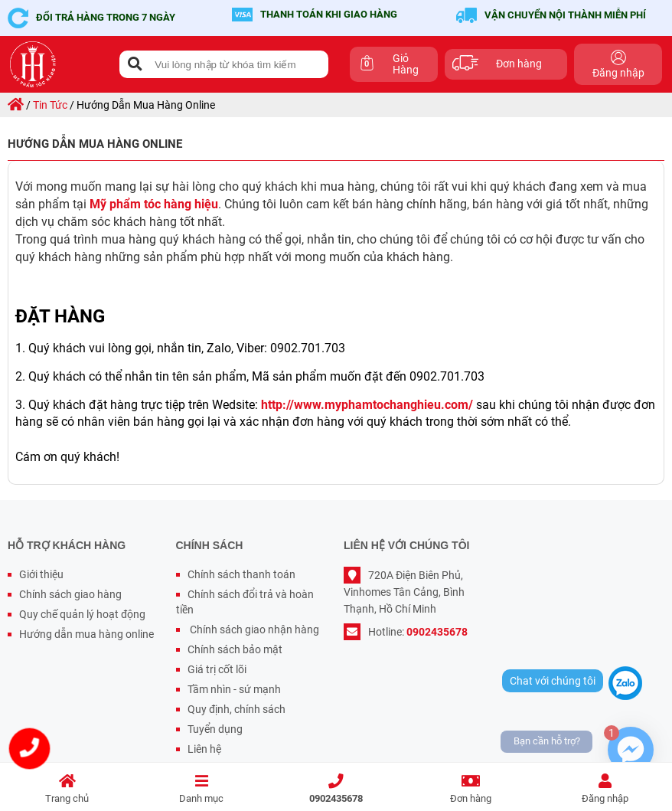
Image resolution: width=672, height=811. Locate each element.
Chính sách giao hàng (70, 594)
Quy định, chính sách (237, 709)
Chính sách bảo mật (235, 649)
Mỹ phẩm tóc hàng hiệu (154, 204)
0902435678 (336, 789)
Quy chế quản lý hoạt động (82, 614)
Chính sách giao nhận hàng (253, 630)
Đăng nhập (605, 789)
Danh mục (202, 789)
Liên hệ (204, 749)
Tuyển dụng (215, 729)
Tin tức (50, 105)
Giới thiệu (41, 574)
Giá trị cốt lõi (217, 669)
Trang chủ (67, 789)
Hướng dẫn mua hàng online (86, 634)
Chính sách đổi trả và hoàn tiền (245, 602)
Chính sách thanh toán (241, 574)
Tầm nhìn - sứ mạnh (234, 689)
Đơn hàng (471, 789)
